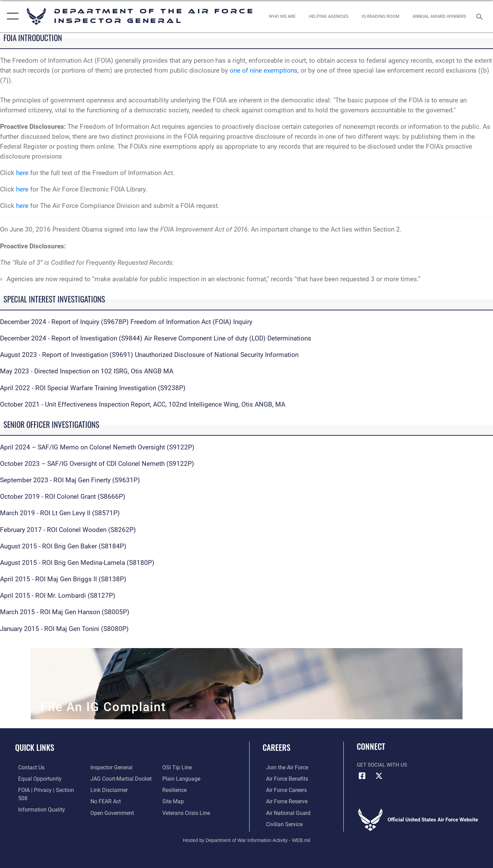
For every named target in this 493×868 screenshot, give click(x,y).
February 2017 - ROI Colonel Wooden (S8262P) (68, 530)
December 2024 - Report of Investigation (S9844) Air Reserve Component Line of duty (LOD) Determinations (156, 338)
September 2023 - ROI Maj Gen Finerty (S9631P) (70, 480)
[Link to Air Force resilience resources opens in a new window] (175, 778)
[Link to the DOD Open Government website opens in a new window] (110, 801)
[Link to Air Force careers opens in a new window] (283, 790)
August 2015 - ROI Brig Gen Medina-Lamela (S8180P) (77, 563)
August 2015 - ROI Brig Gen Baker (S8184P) (63, 546)
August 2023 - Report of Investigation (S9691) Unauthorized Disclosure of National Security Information (149, 355)
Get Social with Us (382, 765)
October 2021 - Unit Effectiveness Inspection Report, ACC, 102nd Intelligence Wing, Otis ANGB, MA (143, 404)
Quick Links (35, 747)
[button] (11, 16)
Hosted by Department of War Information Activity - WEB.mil (246, 839)
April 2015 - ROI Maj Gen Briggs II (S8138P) (63, 579)
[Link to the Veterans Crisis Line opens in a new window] (186, 801)
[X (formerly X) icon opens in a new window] (379, 776)
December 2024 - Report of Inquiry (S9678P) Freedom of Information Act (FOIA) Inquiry (126, 322)
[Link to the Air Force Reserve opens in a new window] (283, 801)
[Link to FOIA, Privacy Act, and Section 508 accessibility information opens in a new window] (46, 790)
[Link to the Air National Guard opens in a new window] (284, 812)
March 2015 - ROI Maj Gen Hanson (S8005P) (65, 612)
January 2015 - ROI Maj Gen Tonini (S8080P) (64, 629)
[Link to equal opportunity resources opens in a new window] (35, 778)
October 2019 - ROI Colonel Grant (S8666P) (63, 497)
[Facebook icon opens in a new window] (362, 776)
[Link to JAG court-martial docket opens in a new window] (119, 767)
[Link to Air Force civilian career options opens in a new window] (280, 823)
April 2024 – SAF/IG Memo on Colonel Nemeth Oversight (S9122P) (97, 447)
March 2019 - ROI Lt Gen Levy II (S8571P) (60, 513)
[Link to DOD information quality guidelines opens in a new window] (37, 801)
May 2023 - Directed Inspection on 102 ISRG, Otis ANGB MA (87, 371)
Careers (276, 747)
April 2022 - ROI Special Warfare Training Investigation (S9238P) (93, 388)
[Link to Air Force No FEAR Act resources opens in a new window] (104, 790)
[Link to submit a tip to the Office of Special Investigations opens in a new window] (103, 812)
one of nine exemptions (264, 70)
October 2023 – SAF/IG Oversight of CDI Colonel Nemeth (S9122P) (97, 464)
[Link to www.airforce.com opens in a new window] (283, 767)
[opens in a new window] (282, 16)
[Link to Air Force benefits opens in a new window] (283, 778)
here (22, 173)
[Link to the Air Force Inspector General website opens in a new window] (35, 812)
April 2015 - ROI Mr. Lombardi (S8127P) (58, 596)
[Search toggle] (481, 16)
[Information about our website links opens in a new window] (107, 778)
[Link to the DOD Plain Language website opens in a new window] (181, 767)
